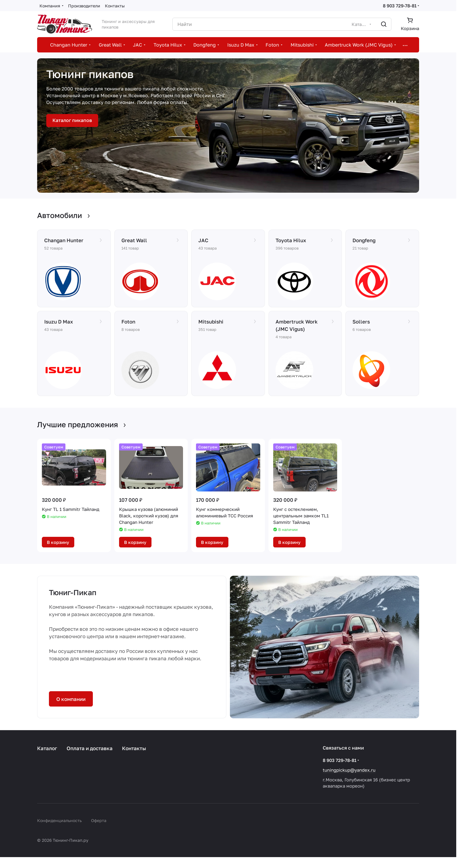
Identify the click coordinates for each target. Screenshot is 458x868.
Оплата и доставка (90, 748)
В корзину (58, 542)
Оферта (99, 820)
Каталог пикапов (72, 120)
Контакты (134, 748)
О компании (71, 699)
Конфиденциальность (59, 820)
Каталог (47, 748)
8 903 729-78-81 (400, 6)
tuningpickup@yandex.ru (349, 770)
